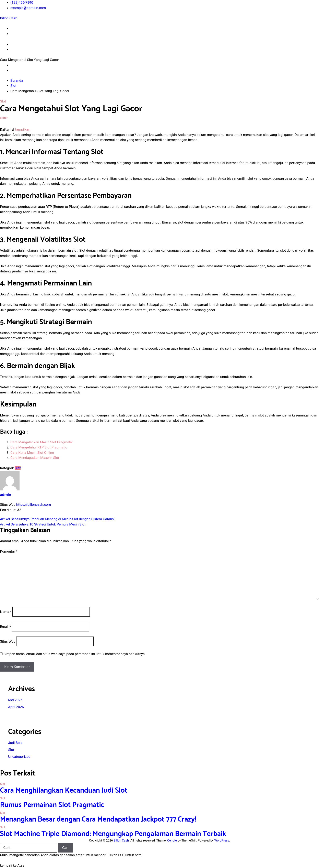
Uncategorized (19, 757)
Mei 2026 (15, 700)
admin (4, 118)
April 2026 (16, 707)
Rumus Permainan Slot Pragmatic (52, 805)
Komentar (9, 551)
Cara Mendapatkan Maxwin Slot (35, 458)
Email (5, 627)
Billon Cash (9, 18)
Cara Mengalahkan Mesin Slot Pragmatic (42, 442)
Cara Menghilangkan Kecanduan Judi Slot (64, 791)
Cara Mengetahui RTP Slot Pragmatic (39, 447)
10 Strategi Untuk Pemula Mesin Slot (43, 524)
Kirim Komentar (17, 667)
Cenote (172, 840)
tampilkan (23, 129)
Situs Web (8, 641)
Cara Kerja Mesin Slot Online (32, 453)
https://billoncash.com (34, 504)
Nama (6, 612)
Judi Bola (15, 743)
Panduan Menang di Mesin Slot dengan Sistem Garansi (57, 519)
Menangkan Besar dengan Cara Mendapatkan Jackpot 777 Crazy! (98, 820)
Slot (3, 101)
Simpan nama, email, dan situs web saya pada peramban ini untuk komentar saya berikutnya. (75, 654)
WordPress (222, 840)
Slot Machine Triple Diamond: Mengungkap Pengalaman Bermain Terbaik (113, 834)
